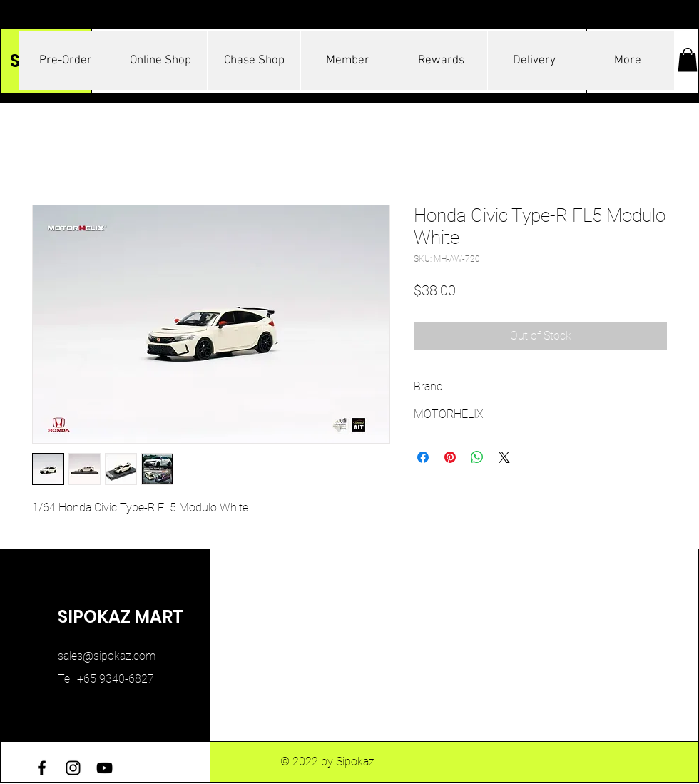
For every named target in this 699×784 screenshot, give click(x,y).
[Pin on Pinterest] (450, 457)
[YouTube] (104, 768)
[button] (688, 60)
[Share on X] (504, 457)
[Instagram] (73, 768)
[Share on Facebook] (423, 457)
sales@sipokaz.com (107, 656)
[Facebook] (42, 768)
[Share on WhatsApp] (477, 457)
